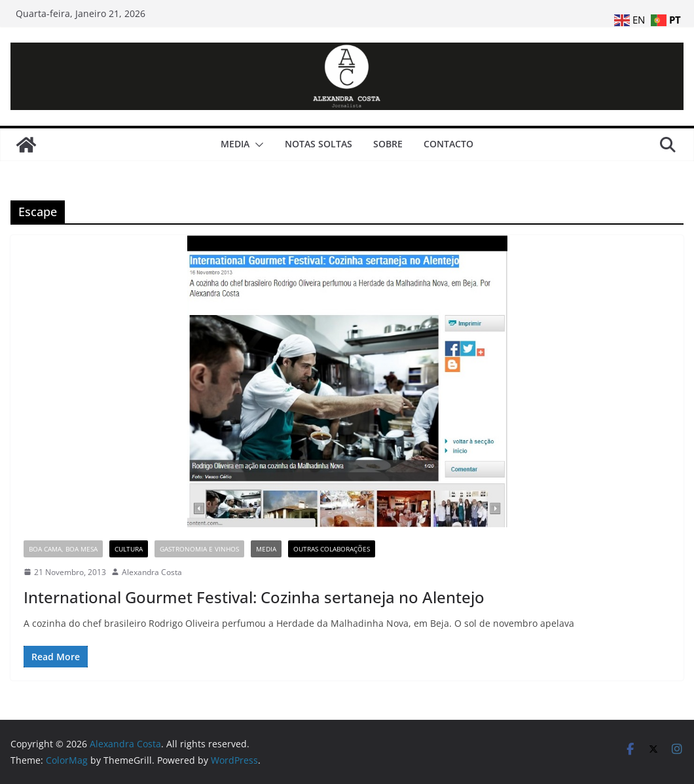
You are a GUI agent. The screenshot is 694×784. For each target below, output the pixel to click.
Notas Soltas (319, 144)
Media (235, 144)
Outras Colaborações (332, 549)
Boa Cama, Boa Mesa (63, 549)
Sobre (388, 144)
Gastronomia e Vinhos (199, 549)
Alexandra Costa (152, 572)
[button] (257, 145)
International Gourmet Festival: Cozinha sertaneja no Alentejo (254, 597)
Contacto (448, 144)
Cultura (129, 549)
